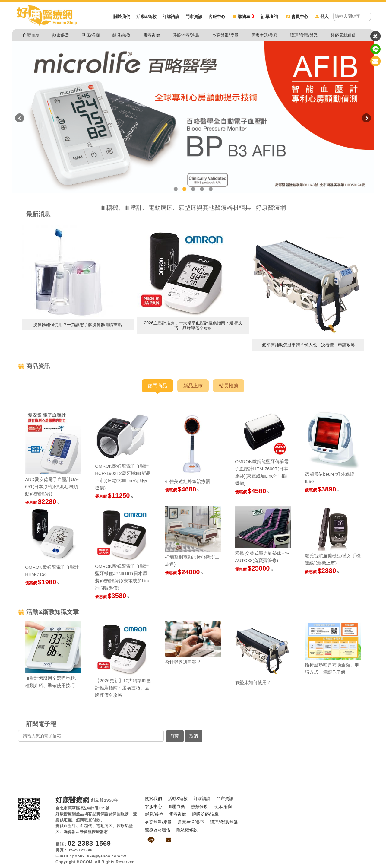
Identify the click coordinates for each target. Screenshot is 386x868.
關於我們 (122, 17)
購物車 (243, 17)
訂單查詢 (270, 17)
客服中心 (217, 17)
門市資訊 (194, 17)
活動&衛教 (146, 17)
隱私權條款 (187, 830)
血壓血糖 (31, 35)
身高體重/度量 (225, 35)
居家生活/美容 (264, 35)
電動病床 (104, 826)
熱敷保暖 (61, 35)
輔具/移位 (122, 35)
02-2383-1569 (89, 843)
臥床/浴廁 (91, 35)
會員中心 (297, 17)
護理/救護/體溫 (304, 35)
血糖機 (86, 826)
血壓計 (70, 826)
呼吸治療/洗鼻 (186, 35)
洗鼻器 (70, 832)
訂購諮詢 (171, 17)
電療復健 (152, 35)
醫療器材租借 (343, 35)
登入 (322, 17)
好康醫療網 (73, 800)
